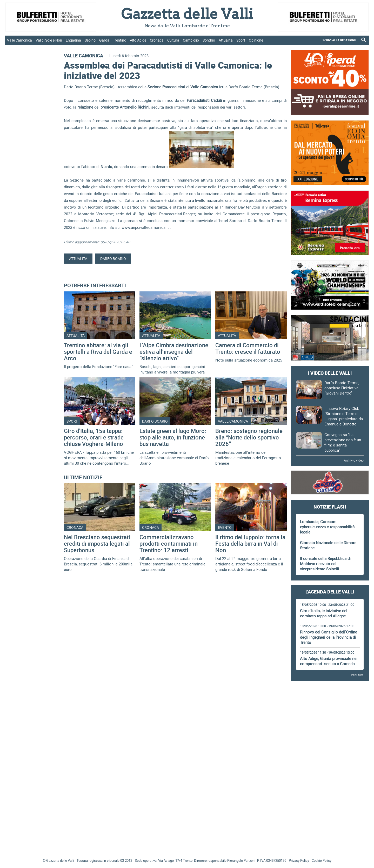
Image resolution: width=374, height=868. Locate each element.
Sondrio (209, 40)
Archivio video (354, 460)
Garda (104, 40)
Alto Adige (138, 40)
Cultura (173, 40)
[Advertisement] (330, 699)
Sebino (90, 40)
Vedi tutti (357, 675)
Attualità (226, 40)
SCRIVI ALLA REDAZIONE (339, 40)
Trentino (120, 40)
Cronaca (157, 40)
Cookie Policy (322, 860)
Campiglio (191, 40)
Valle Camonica (19, 40)
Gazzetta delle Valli (330, 815)
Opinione (256, 40)
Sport (241, 40)
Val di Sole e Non (49, 40)
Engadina (73, 40)
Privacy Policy (299, 860)
